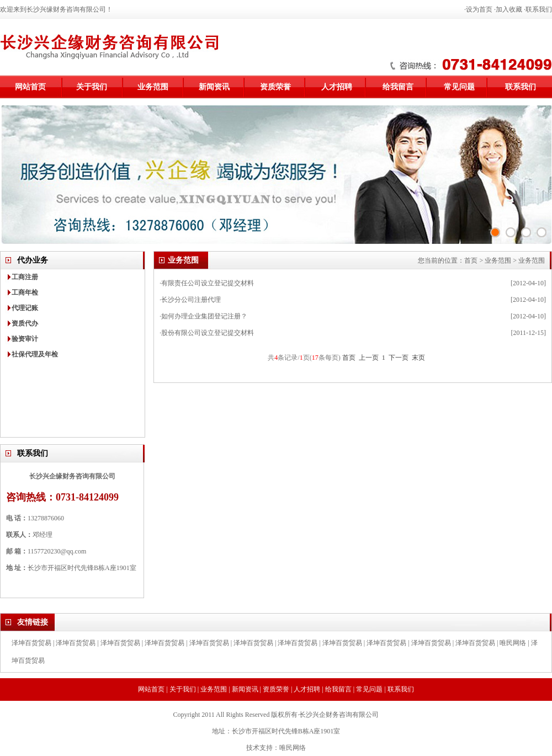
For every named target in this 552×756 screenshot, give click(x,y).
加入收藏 (509, 9)
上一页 (369, 358)
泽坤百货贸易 (31, 643)
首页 (471, 260)
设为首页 (479, 9)
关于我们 (92, 87)
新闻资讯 (214, 87)
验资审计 (25, 339)
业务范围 (153, 87)
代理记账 (25, 308)
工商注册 (25, 277)
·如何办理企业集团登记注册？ (203, 316)
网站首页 (30, 87)
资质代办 (25, 323)
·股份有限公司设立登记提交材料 (207, 333)
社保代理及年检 (35, 354)
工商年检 (25, 292)
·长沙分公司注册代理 (190, 300)
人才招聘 (337, 87)
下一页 (399, 358)
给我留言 (398, 87)
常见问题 (459, 87)
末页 (418, 358)
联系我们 (539, 9)
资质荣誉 (275, 87)
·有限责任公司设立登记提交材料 (207, 283)
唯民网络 (513, 643)
